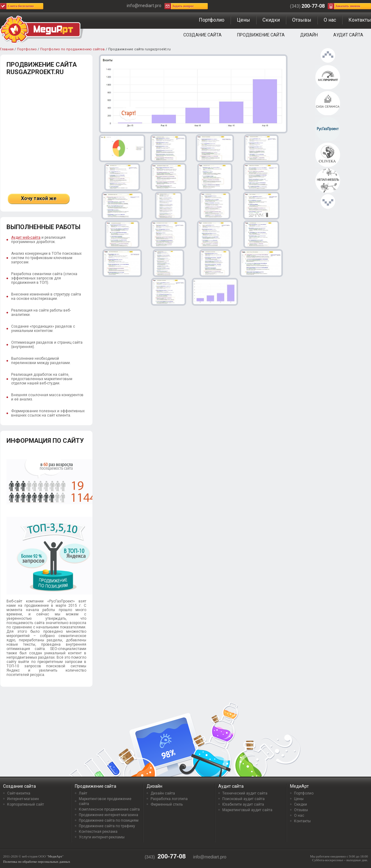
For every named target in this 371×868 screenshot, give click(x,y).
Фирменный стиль (167, 804)
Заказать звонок (348, 6)
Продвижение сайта (261, 35)
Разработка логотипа (169, 799)
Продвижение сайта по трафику (107, 826)
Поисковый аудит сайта (243, 799)
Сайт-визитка (19, 793)
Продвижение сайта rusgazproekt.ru (328, 129)
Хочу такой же (39, 198)
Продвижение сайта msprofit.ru (328, 78)
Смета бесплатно (21, 6)
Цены (243, 20)
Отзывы (302, 20)
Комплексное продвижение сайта (109, 809)
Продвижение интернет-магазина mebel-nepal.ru (328, 181)
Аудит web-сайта (26, 237)
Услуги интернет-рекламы (102, 837)
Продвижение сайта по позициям (109, 820)
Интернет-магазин (23, 799)
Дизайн (309, 35)
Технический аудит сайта (245, 793)
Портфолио (212, 20)
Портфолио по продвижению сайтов (72, 49)
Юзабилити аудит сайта (243, 804)
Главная (7, 49)
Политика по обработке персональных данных (37, 862)
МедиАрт (299, 786)
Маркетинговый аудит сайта (247, 810)
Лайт (83, 793)
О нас (330, 20)
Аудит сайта (348, 35)
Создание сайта (203, 35)
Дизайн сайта (163, 793)
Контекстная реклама (98, 832)
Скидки (271, 20)
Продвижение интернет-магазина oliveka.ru (328, 155)
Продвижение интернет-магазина (109, 815)
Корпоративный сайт (26, 804)
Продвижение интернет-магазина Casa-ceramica (328, 103)
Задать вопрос (183, 6)
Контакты (360, 20)
